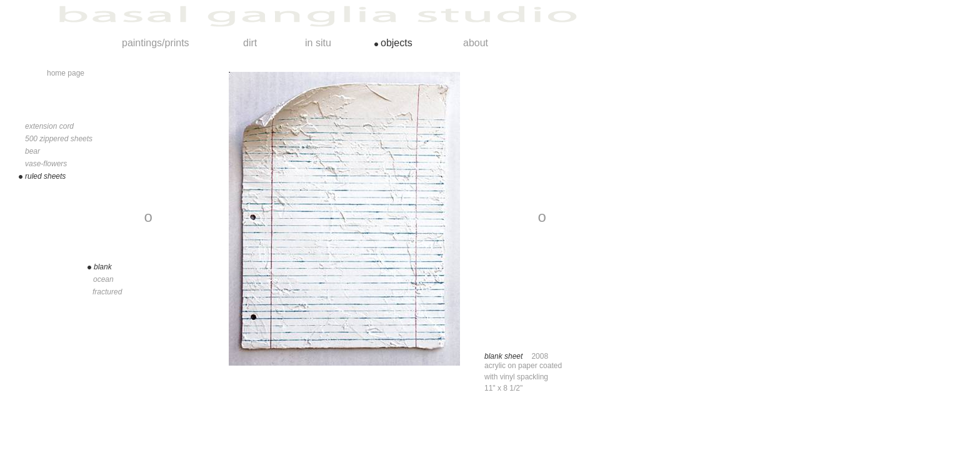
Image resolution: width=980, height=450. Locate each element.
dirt (250, 43)
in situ (318, 43)
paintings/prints (156, 43)
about (476, 43)
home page (66, 73)
